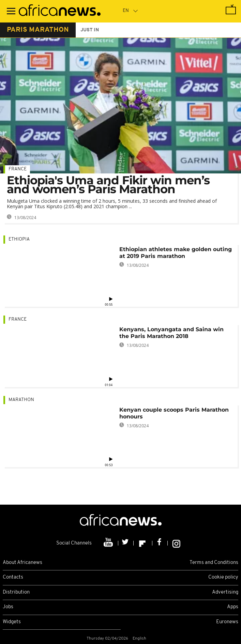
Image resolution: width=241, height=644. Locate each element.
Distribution (16, 592)
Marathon (21, 400)
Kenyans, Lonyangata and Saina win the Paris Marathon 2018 (171, 333)
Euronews (227, 622)
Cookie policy (223, 577)
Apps (233, 607)
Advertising (225, 592)
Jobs (8, 607)
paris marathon (38, 30)
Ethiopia (19, 239)
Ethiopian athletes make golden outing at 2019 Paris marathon (176, 253)
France (18, 169)
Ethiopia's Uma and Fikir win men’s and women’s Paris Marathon (108, 185)
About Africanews (22, 563)
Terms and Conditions (214, 563)
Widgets (12, 622)
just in (90, 30)
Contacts (13, 577)
